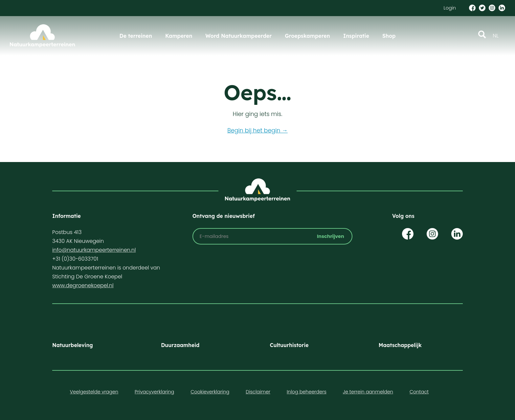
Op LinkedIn (457, 234)
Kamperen (179, 36)
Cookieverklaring (210, 392)
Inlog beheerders (307, 392)
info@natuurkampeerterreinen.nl (94, 250)
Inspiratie (356, 36)
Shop (389, 36)
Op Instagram (432, 234)
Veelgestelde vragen (94, 392)
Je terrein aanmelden (368, 392)
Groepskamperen (307, 36)
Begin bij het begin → (257, 130)
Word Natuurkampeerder (238, 36)
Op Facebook (408, 234)
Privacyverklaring (154, 392)
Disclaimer (258, 392)
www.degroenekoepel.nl (83, 285)
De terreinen (136, 36)
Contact (419, 392)
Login (450, 8)
